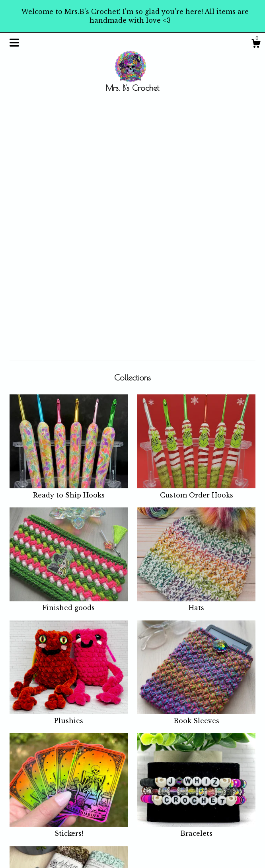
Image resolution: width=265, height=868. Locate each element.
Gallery (85, 850)
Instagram (152, 803)
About (82, 813)
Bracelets (196, 585)
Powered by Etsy (226, 829)
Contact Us (90, 840)
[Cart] (256, 45)
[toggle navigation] (14, 43)
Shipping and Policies (94, 827)
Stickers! (69, 585)
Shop (81, 793)
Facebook (151, 793)
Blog (80, 803)
